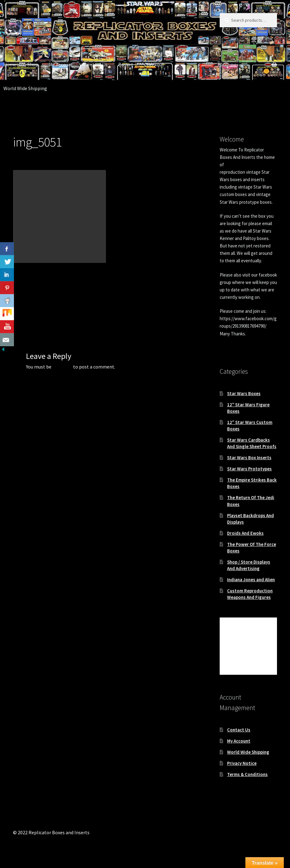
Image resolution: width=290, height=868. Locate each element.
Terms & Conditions (247, 774)
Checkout (154, 64)
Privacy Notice (242, 763)
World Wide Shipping (248, 752)
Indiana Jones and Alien (251, 580)
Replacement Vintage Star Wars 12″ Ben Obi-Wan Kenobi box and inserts (59, 303)
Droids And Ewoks (245, 533)
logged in (62, 367)
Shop (33, 64)
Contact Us (96, 64)
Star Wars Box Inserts (249, 458)
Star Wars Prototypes (249, 469)
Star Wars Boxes (244, 393)
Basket (126, 64)
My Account (61, 64)
